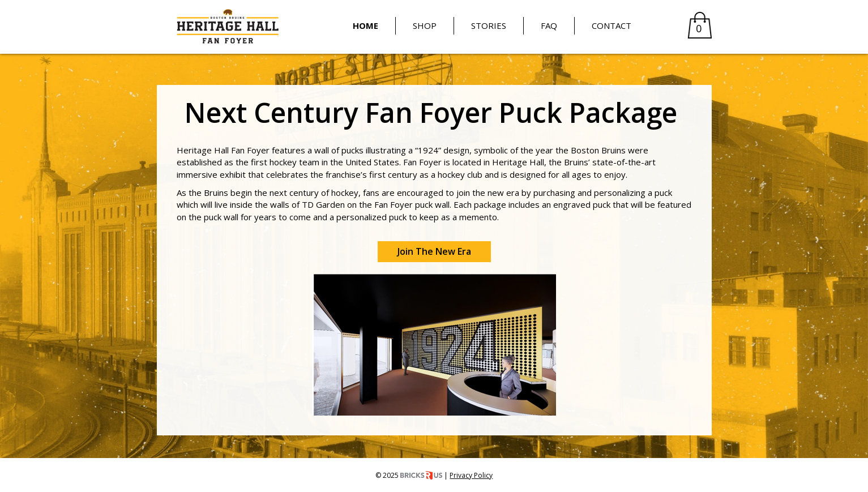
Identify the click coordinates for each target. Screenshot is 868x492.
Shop (425, 25)
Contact (612, 25)
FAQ (549, 25)
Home (365, 25)
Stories (489, 25)
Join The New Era (434, 251)
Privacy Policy (471, 475)
